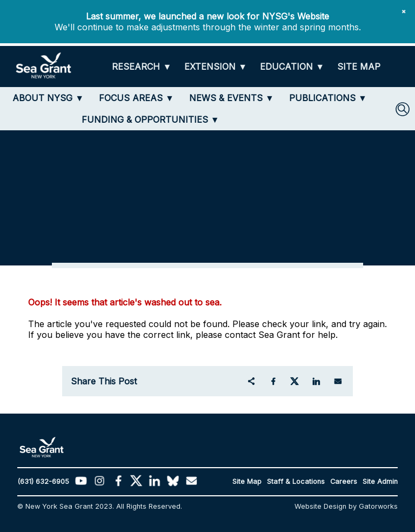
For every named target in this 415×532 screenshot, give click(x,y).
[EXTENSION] (216, 67)
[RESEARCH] (142, 67)
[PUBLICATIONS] (328, 98)
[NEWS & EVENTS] (232, 98)
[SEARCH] (403, 109)
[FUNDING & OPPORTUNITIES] (150, 119)
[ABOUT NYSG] (48, 98)
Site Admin (380, 481)
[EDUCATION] (292, 67)
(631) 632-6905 (43, 481)
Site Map (247, 481)
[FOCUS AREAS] (136, 98)
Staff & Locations (296, 481)
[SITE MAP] (359, 67)
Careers (344, 481)
